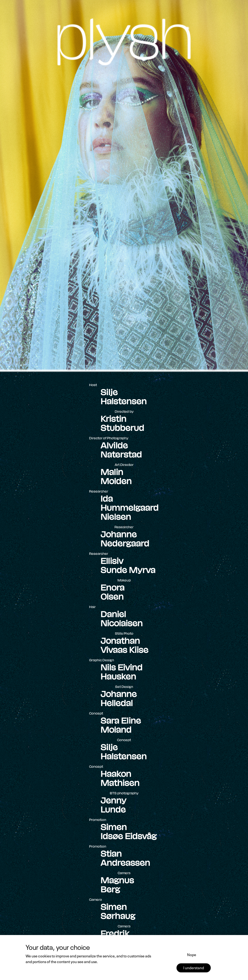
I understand (194, 967)
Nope (192, 954)
